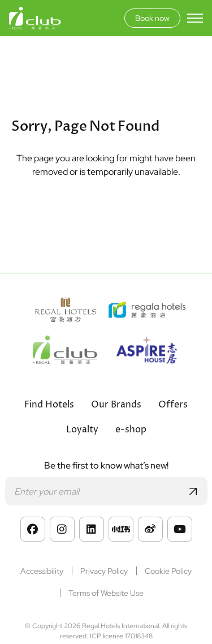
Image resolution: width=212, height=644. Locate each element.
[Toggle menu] (195, 18)
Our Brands (116, 405)
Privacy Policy (104, 571)
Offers (173, 405)
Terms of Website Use (106, 593)
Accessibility (42, 571)
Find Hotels (49, 405)
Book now (152, 18)
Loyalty (82, 430)
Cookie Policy (168, 571)
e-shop (131, 430)
